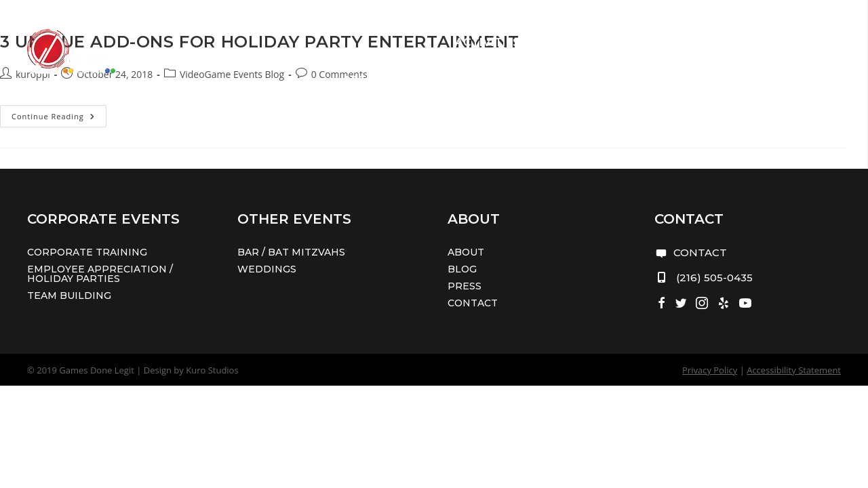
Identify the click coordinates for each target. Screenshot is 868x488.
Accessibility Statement (794, 370)
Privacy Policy (710, 370)
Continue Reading (59, 119)
